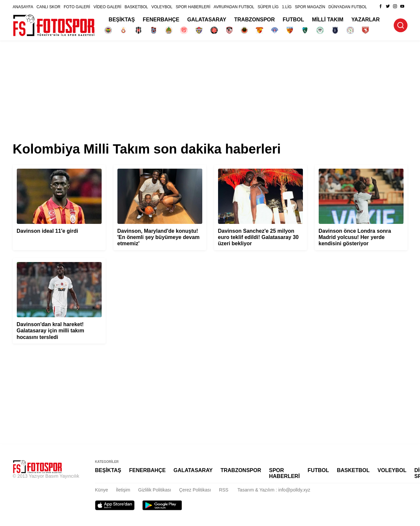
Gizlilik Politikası (155, 490)
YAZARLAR (366, 20)
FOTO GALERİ (77, 7)
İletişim (123, 490)
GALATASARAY (207, 20)
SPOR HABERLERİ (193, 7)
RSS (224, 490)
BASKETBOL (136, 7)
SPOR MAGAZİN (310, 7)
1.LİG (287, 7)
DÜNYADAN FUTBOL (348, 7)
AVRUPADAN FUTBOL (234, 7)
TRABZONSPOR (255, 20)
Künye (102, 490)
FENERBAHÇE (161, 20)
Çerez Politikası (195, 490)
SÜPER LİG (268, 7)
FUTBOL (294, 20)
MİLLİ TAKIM (328, 20)
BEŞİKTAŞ (122, 20)
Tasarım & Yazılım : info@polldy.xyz (274, 490)
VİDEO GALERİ (107, 7)
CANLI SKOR (49, 7)
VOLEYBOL (162, 7)
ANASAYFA (23, 7)
